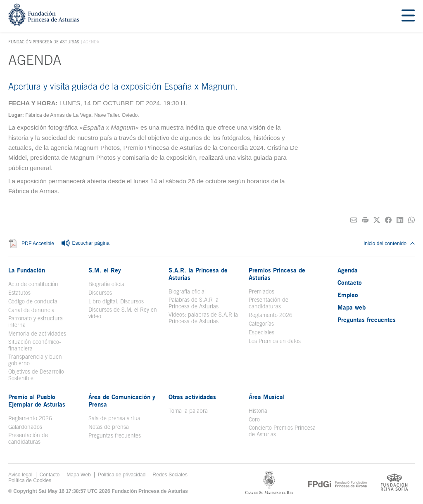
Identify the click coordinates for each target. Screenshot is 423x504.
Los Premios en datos (275, 341)
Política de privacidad (122, 475)
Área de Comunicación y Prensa (122, 400)
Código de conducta (33, 301)
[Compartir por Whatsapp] (411, 220)
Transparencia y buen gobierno (35, 360)
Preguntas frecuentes (115, 435)
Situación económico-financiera (35, 345)
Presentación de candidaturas (269, 303)
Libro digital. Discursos (116, 301)
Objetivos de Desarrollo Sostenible (36, 375)
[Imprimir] (365, 220)
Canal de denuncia (31, 310)
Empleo (348, 295)
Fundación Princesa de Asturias (44, 42)
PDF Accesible (38, 244)
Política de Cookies (30, 480)
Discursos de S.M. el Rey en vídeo (123, 313)
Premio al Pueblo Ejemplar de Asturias (37, 400)
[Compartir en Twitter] (377, 220)
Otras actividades (192, 397)
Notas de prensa (109, 427)
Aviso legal (20, 475)
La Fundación (27, 270)
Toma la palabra (188, 411)
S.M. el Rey (105, 270)
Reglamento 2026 (271, 315)
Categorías (261, 324)
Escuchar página (85, 244)
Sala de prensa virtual (115, 418)
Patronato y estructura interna (36, 322)
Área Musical (267, 397)
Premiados (261, 291)
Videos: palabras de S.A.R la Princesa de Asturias (203, 318)
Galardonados (25, 427)
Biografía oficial (107, 284)
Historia (258, 411)
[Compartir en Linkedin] (400, 220)
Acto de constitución (33, 284)
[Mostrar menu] (408, 16)
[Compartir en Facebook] (388, 220)
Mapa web (352, 307)
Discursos (100, 293)
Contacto (350, 282)
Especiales (261, 332)
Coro (254, 419)
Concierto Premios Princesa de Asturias (282, 431)
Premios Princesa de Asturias (277, 274)
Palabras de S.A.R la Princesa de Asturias (194, 303)
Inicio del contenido (389, 244)
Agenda (348, 270)
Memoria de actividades (37, 334)
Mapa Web (79, 475)
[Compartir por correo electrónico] (354, 220)
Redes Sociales (170, 475)
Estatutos (19, 293)
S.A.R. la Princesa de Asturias (198, 274)
